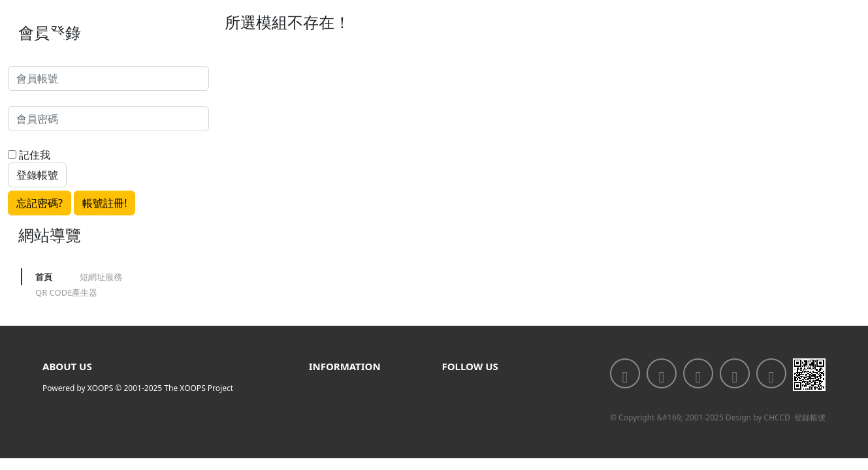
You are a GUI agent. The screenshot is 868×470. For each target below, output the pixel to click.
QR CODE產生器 (66, 292)
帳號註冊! (104, 203)
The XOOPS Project (199, 388)
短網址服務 (101, 277)
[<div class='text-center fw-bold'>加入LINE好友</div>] (662, 373)
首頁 (44, 277)
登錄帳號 (810, 417)
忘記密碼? (40, 203)
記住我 (29, 155)
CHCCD (777, 417)
